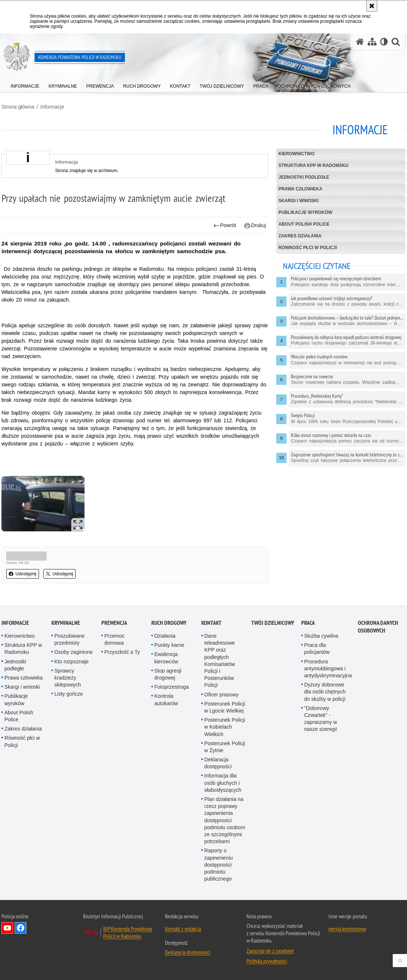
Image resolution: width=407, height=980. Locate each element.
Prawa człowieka (300, 189)
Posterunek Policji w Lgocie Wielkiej (225, 707)
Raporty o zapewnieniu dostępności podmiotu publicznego (219, 865)
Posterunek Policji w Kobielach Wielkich (225, 727)
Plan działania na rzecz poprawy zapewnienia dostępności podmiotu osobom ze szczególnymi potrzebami (225, 820)
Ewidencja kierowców (166, 658)
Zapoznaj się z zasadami (270, 951)
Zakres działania (300, 236)
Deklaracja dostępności (218, 763)
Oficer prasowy (221, 695)
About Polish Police (304, 224)
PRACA (308, 623)
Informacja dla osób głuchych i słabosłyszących (223, 783)
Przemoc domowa (114, 639)
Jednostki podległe (304, 177)
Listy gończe (69, 694)
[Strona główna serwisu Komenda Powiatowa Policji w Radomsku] (360, 42)
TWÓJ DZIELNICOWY (273, 623)
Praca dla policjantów (317, 649)
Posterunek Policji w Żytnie (225, 747)
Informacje (52, 107)
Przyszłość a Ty (122, 652)
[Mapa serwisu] (372, 42)
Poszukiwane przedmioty (70, 639)
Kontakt (211, 623)
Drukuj (255, 225)
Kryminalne (66, 623)
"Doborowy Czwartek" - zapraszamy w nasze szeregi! (321, 719)
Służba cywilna (321, 636)
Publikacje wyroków (305, 212)
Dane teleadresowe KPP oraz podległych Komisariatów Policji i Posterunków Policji (220, 660)
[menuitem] (25, 85)
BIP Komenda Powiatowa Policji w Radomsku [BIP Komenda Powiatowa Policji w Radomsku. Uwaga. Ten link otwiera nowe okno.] (128, 932)
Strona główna (18, 107)
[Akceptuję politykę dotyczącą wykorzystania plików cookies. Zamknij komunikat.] (372, 6)
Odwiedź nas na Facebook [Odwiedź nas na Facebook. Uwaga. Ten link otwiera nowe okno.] (21, 928)
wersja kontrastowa (347, 929)
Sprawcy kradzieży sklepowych (68, 678)
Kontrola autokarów (166, 700)
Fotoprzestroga (172, 687)
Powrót (225, 225)
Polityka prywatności (267, 961)
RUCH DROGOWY (169, 623)
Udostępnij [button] (23, 574)
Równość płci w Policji (308, 248)
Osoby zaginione (73, 652)
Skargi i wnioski (298, 201)
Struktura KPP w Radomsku (314, 165)
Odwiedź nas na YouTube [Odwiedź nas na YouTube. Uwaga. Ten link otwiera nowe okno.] (7, 928)
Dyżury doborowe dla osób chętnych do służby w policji (325, 692)
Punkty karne (169, 645)
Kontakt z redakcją (183, 929)
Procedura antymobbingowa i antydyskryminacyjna (328, 668)
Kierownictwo (296, 154)
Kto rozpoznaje (71, 662)
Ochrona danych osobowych (378, 627)
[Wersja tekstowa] (384, 42)
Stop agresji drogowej (168, 674)
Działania (165, 636)
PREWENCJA (114, 623)
